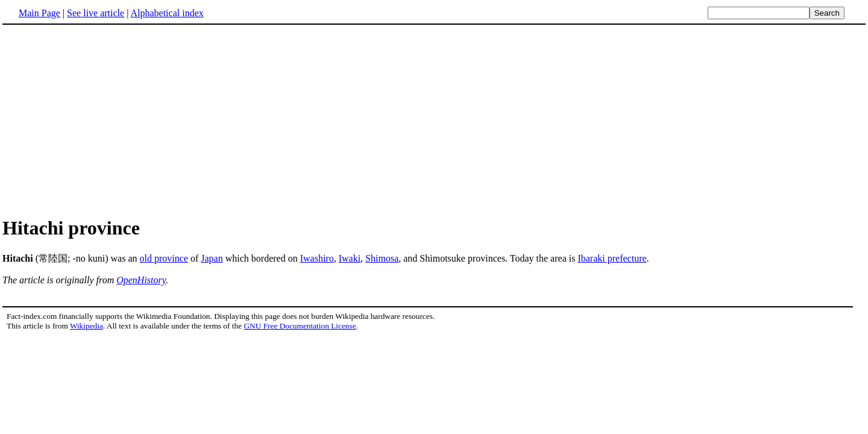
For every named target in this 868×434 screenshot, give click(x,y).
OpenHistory (141, 280)
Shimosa (382, 258)
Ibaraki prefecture (612, 258)
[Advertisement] (434, 120)
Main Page (39, 13)
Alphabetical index (167, 13)
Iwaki (350, 258)
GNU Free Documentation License (300, 326)
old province (164, 258)
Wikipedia (86, 326)
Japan (212, 258)
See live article (96, 13)
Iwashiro (317, 258)
